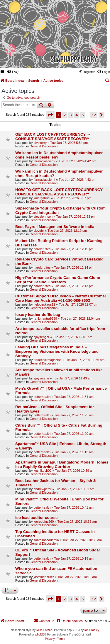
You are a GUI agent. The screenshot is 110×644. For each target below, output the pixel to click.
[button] (50, 115)
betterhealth (42, 397)
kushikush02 (42, 471)
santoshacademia (46, 540)
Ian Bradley (92, 630)
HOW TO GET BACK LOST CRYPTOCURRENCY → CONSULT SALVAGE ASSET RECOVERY (61, 192)
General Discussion (44, 146)
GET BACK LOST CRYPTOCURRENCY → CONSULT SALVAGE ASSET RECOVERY (53, 137)
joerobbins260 (44, 522)
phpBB (40, 634)
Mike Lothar (44, 630)
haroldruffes (42, 249)
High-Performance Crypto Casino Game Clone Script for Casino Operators (58, 280)
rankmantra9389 (45, 318)
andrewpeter (42, 489)
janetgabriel (42, 198)
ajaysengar (41, 337)
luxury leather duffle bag (38, 315)
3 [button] (71, 115)
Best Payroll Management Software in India (55, 227)
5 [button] (83, 115)
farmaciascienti (44, 161)
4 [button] (77, 115)
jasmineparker (44, 577)
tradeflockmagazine (47, 360)
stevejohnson (43, 217)
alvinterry (40, 143)
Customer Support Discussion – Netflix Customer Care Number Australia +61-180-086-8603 (61, 298)
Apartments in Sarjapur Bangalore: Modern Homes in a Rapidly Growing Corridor (62, 464)
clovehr (39, 231)
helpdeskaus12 (44, 304)
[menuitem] (13, 72)
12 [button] (94, 115)
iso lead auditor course (36, 518)
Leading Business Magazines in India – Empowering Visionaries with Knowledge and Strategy (57, 351)
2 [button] (65, 115)
